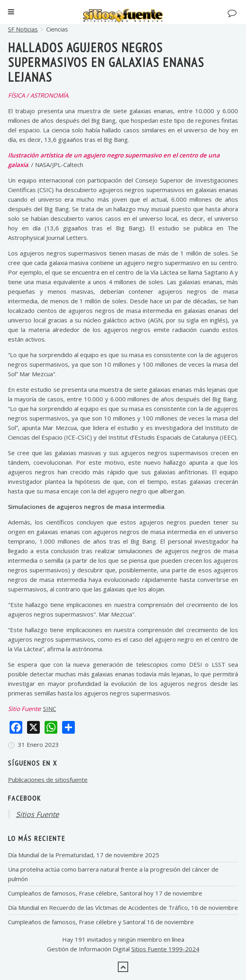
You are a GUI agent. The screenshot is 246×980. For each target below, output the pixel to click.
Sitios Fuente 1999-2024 (165, 949)
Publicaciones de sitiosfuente (48, 780)
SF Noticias (23, 29)
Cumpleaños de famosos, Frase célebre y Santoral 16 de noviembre (101, 922)
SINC (50, 709)
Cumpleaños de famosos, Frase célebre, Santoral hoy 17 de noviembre (105, 893)
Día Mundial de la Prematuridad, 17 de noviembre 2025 (84, 855)
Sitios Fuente (37, 814)
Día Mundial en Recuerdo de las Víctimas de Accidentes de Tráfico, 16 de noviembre (123, 907)
